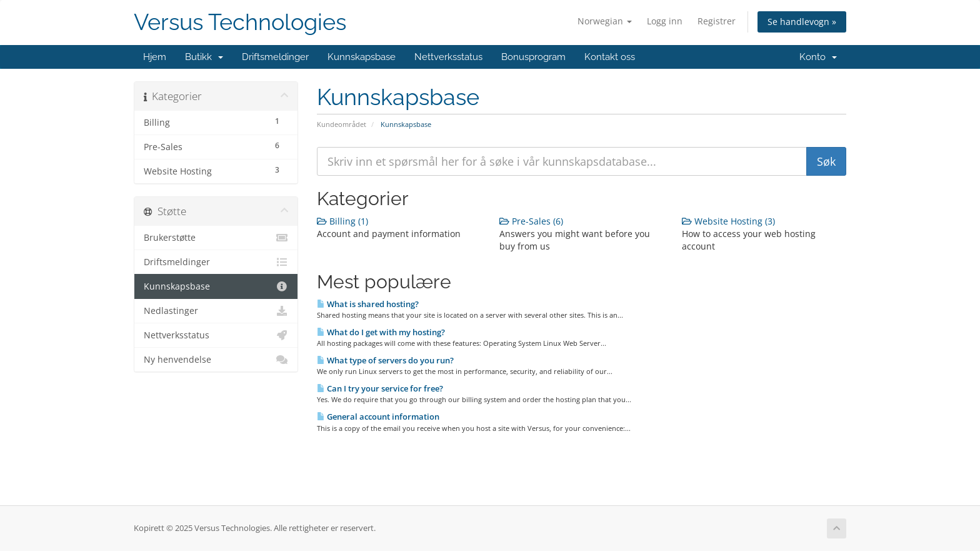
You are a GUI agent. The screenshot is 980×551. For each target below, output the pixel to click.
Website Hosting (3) (728, 221)
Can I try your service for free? (380, 388)
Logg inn (665, 21)
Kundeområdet (342, 124)
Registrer (717, 21)
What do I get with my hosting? (381, 332)
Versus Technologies (240, 22)
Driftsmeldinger (275, 57)
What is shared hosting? (368, 304)
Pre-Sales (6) (531, 221)
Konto (818, 57)
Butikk (204, 57)
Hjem (155, 57)
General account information (378, 417)
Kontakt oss (610, 57)
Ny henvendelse (216, 360)
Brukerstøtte (216, 238)
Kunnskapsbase (362, 57)
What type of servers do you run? (385, 360)
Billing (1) (342, 221)
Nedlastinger (216, 311)
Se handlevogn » (802, 22)
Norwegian (605, 21)
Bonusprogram (533, 57)
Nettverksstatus (448, 57)
